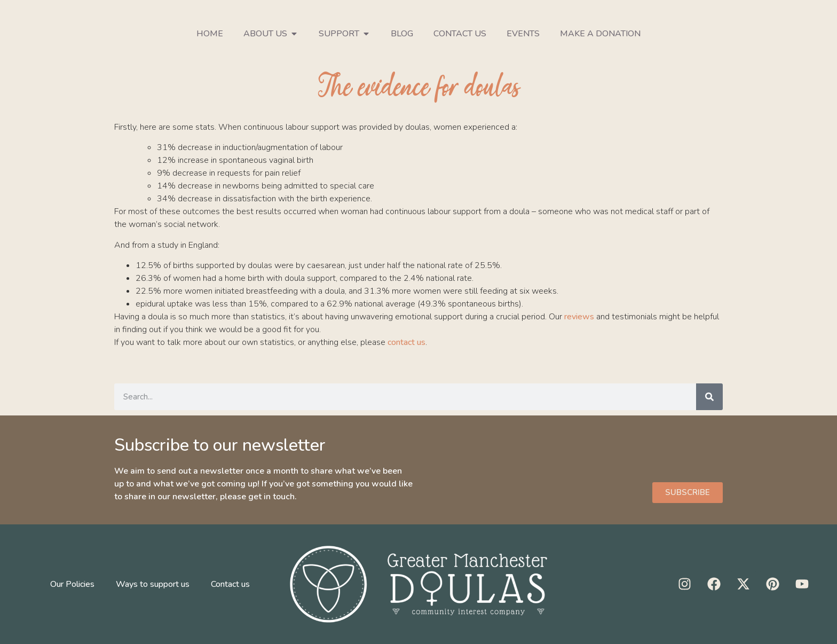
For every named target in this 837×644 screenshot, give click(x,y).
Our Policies (72, 584)
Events (523, 34)
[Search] (709, 397)
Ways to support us (153, 584)
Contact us (460, 34)
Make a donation (600, 34)
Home (210, 34)
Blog (402, 34)
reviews (579, 317)
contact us (406, 342)
